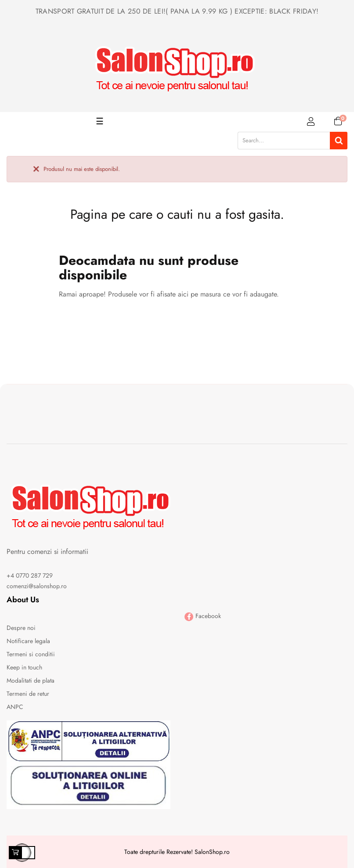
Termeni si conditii (31, 654)
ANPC (15, 707)
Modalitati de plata (31, 680)
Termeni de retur (28, 694)
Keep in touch (24, 667)
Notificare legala (28, 641)
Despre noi (21, 628)
